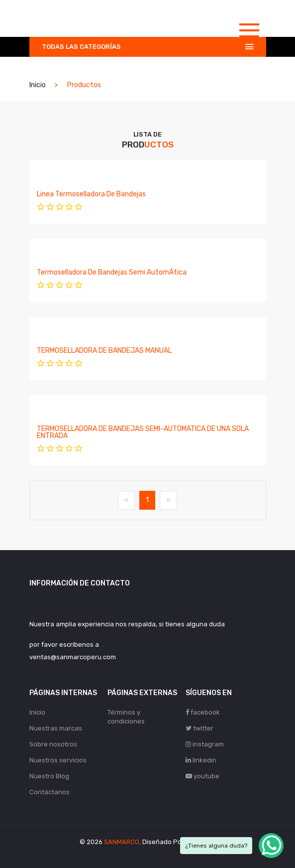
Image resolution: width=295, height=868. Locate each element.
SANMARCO (122, 842)
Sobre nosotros (53, 744)
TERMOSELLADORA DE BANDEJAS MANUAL (104, 351)
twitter (199, 728)
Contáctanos (49, 792)
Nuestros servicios (58, 760)
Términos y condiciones (126, 717)
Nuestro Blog (49, 776)
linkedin (201, 760)
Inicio (38, 85)
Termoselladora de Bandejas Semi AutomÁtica (112, 272)
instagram (205, 744)
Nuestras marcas (56, 728)
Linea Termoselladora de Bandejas (91, 194)
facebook (203, 712)
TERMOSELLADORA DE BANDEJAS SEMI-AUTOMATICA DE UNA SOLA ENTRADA (143, 432)
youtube (202, 776)
